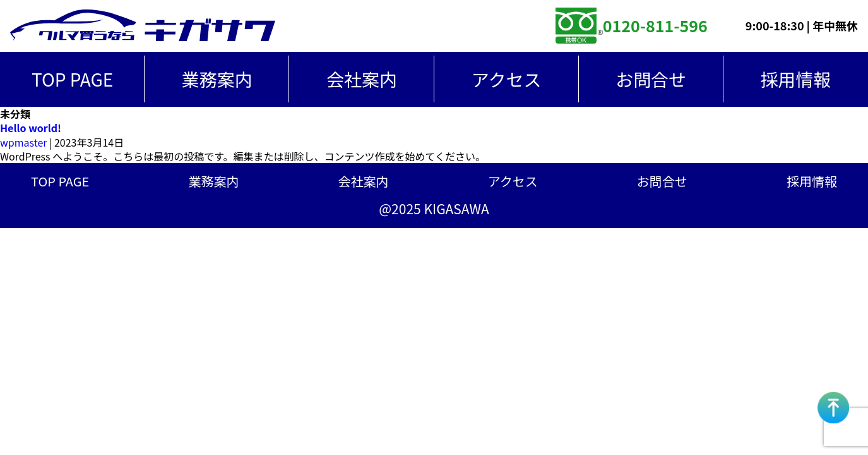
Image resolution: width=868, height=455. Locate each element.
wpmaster (23, 142)
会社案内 (362, 79)
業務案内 (217, 79)
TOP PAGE (72, 79)
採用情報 (812, 181)
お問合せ (651, 79)
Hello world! (31, 128)
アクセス (507, 79)
